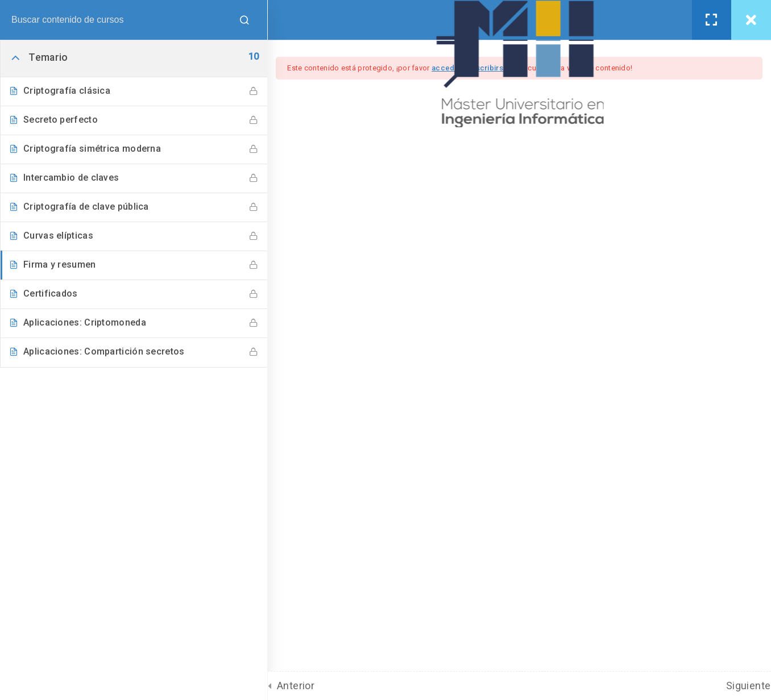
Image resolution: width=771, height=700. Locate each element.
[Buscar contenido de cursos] (247, 20)
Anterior (298, 686)
